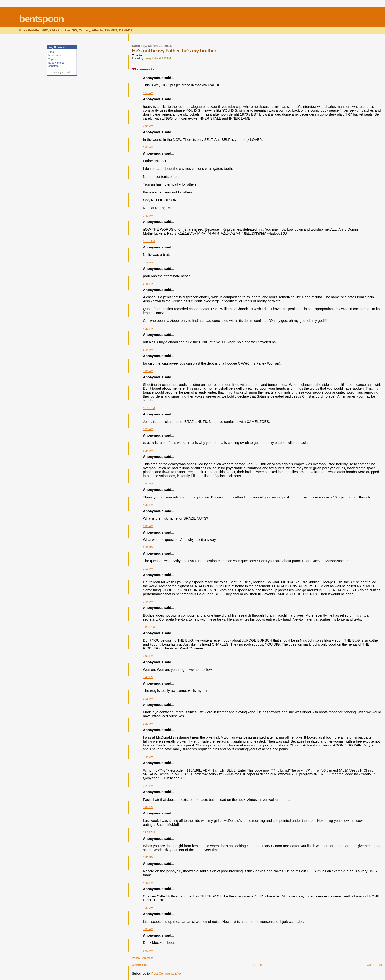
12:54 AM (149, 832)
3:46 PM (148, 284)
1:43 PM (148, 483)
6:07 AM (148, 951)
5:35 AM (148, 929)
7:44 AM (148, 147)
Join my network (62, 72)
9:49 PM (148, 677)
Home (258, 965)
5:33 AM (148, 908)
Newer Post (140, 965)
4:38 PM (148, 505)
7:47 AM (148, 216)
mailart (61, 63)
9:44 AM (148, 757)
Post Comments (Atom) (168, 973)
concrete (54, 66)
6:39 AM (148, 526)
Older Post (374, 965)
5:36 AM (148, 371)
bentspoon (41, 19)
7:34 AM (148, 602)
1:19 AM (148, 569)
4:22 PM (148, 329)
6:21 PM (148, 786)
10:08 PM (149, 408)
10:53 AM (149, 241)
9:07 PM (148, 807)
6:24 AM (148, 451)
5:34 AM (148, 350)
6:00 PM (148, 656)
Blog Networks (57, 47)
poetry (52, 63)
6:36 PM (148, 547)
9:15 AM (148, 699)
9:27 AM (148, 724)
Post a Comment (142, 958)
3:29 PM (148, 262)
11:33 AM (149, 627)
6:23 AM (148, 429)
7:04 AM (148, 126)
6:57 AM (148, 93)
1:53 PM (148, 857)
